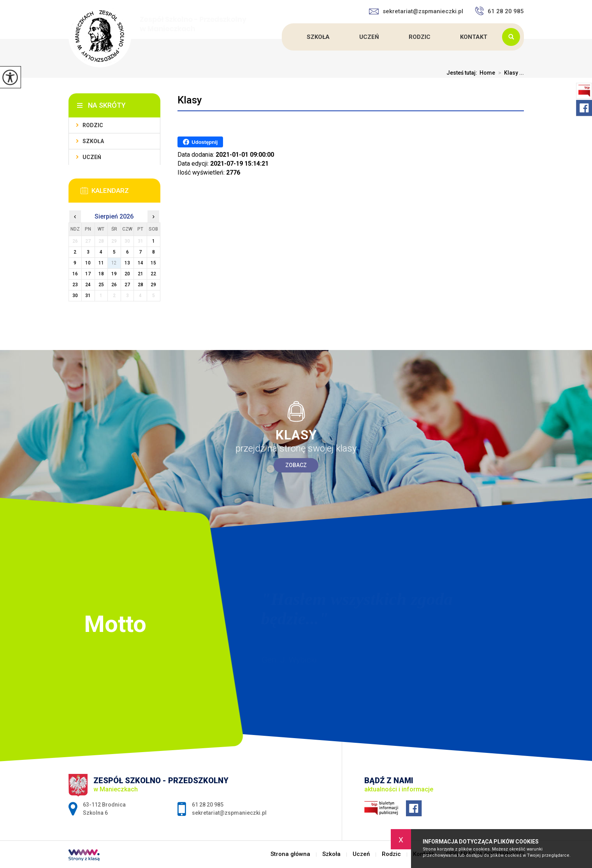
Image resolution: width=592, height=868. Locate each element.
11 (101, 263)
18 (101, 274)
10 (88, 263)
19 (114, 274)
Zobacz (296, 465)
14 (141, 263)
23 (75, 285)
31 (88, 296)
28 (141, 285)
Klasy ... (509, 73)
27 (127, 285)
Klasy (190, 100)
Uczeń (369, 37)
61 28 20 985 (499, 11)
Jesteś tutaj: (463, 73)
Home (487, 73)
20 (127, 274)
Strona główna (283, 37)
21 (141, 274)
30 (75, 296)
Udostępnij (200, 142)
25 (101, 285)
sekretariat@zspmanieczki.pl (416, 11)
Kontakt (474, 37)
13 (127, 263)
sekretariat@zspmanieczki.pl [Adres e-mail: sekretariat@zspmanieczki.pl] (229, 813)
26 (114, 285)
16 (75, 274)
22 (153, 274)
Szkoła (318, 37)
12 (114, 263)
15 (153, 263)
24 (88, 285)
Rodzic (420, 37)
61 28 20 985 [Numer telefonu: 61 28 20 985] (208, 805)
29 (153, 285)
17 (88, 274)
